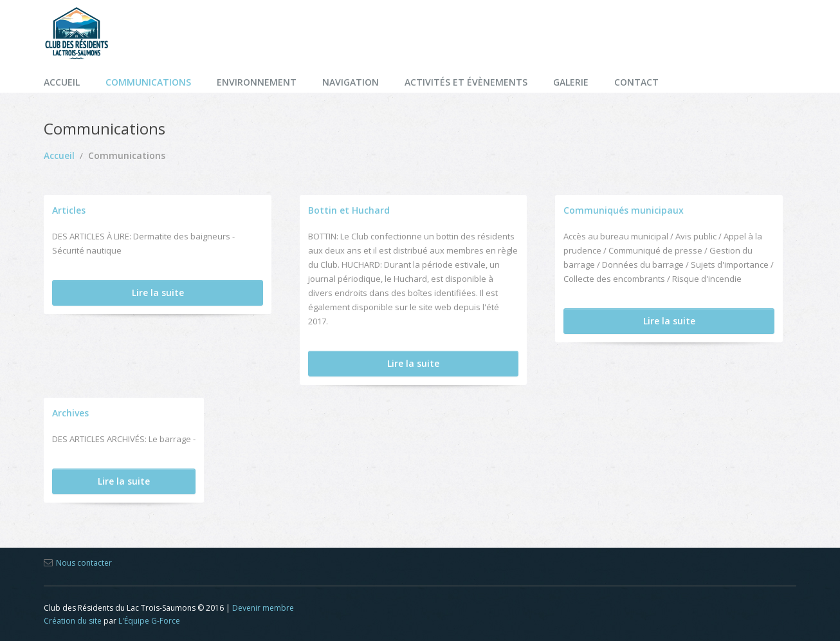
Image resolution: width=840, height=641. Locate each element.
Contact (636, 82)
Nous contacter (84, 563)
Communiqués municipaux (624, 210)
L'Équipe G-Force (149, 621)
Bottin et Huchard (349, 210)
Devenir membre (263, 608)
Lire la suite (158, 293)
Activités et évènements (466, 82)
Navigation (351, 82)
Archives (70, 413)
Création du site (73, 621)
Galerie (571, 82)
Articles (69, 210)
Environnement (257, 82)
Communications (148, 82)
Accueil (62, 82)
